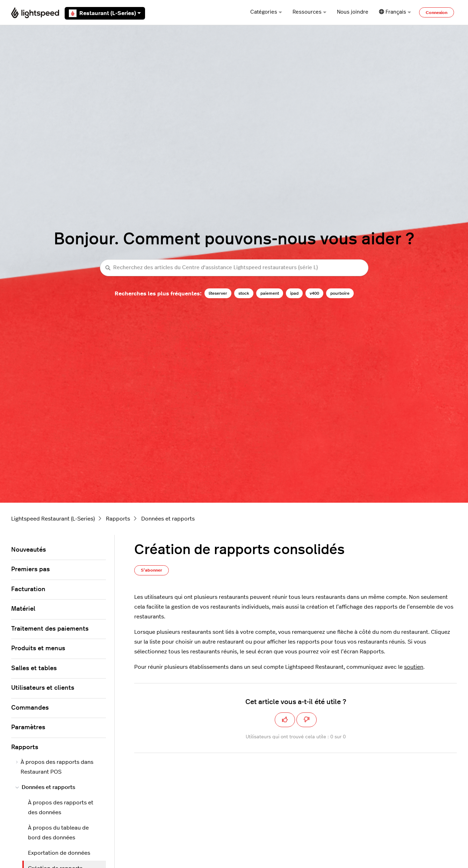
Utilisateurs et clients (43, 688)
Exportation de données (59, 853)
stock (244, 293)
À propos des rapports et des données (61, 808)
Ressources (309, 12)
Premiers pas (30, 569)
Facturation (28, 589)
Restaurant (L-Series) (105, 13)
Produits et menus (38, 648)
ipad (294, 293)
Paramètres (28, 727)
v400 (314, 293)
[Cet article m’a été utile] (285, 720)
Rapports (118, 519)
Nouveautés (28, 550)
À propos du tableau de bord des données (58, 833)
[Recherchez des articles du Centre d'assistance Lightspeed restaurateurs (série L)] (234, 268)
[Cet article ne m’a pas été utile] (307, 720)
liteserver (218, 293)
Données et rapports (168, 519)
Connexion (437, 13)
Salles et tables (34, 668)
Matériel (23, 609)
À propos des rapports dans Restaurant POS (54, 767)
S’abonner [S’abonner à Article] (152, 570)
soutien (414, 667)
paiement (270, 293)
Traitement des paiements (50, 629)
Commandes (30, 708)
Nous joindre (353, 12)
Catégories (266, 12)
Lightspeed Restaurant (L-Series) (53, 519)
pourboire (340, 293)
